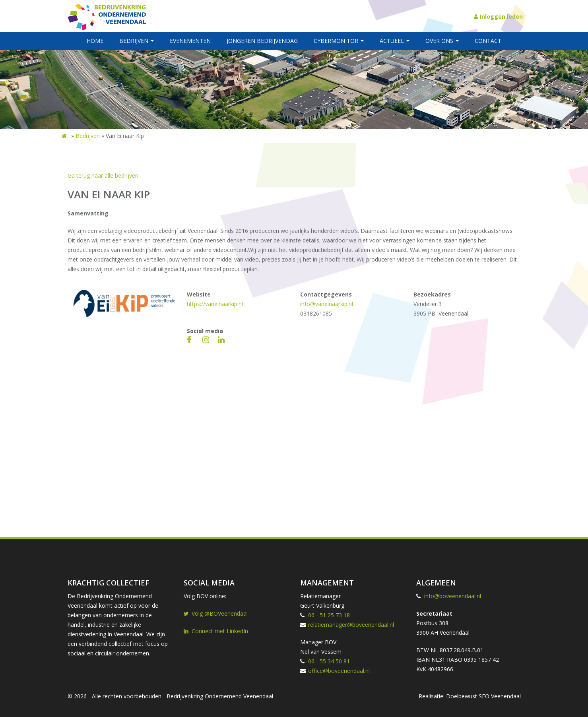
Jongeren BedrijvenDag (262, 41)
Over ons (442, 41)
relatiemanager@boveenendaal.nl (351, 625)
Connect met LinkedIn (216, 631)
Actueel (395, 41)
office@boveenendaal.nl (339, 671)
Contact (488, 41)
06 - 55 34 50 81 (329, 661)
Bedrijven (137, 41)
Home (95, 41)
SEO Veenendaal (500, 696)
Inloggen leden (498, 16)
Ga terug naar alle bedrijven (103, 175)
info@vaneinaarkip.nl (327, 304)
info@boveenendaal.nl (453, 596)
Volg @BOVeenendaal (216, 613)
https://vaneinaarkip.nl (215, 304)
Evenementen (190, 41)
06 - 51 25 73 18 (329, 615)
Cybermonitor (339, 41)
